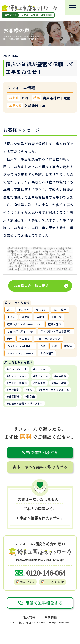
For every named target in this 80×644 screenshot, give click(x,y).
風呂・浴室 (60, 310)
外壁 (43, 346)
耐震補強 (14, 396)
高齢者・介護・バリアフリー (26, 403)
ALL (10, 310)
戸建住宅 (14, 390)
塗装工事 (40, 383)
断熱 (30, 390)
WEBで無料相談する (40, 452)
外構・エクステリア (48, 339)
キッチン (41, 310)
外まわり (24, 339)
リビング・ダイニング (20, 331)
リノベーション (18, 376)
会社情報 (51, 617)
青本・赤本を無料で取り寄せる (40, 467)
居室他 (40, 317)
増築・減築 (60, 383)
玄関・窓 (56, 317)
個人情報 (29, 617)
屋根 (55, 346)
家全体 (68, 346)
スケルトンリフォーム (20, 353)
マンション (41, 369)
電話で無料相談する (40, 603)
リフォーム (41, 376)
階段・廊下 (55, 324)
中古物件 (61, 376)
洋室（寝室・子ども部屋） (56, 331)
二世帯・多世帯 (18, 383)
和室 (10, 339)
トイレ (11, 317)
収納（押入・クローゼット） (24, 324)
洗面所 (26, 317)
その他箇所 (47, 353)
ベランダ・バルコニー (20, 346)
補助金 (31, 396)
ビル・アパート (18, 369)
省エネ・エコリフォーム (55, 390)
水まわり (24, 310)
